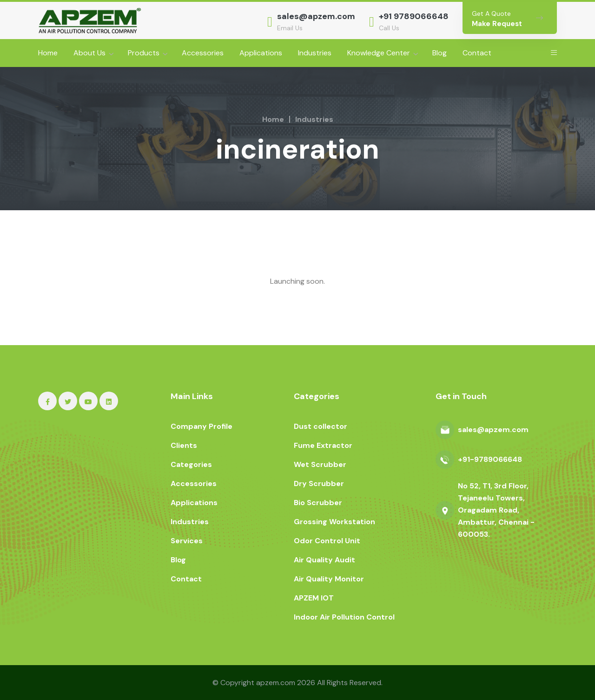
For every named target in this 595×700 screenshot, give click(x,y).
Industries (315, 53)
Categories (191, 464)
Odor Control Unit (327, 541)
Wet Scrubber (320, 464)
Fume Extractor (323, 445)
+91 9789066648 (414, 16)
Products (144, 53)
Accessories (203, 53)
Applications (261, 53)
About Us (89, 53)
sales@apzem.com (316, 16)
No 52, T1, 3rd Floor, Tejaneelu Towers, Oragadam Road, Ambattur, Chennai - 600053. (496, 510)
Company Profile (202, 426)
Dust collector (321, 426)
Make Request (497, 24)
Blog (440, 53)
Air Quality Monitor (329, 579)
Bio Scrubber (318, 503)
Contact (477, 53)
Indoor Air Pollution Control (344, 617)
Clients (184, 445)
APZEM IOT (314, 598)
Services (187, 541)
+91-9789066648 (490, 459)
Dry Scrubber (319, 483)
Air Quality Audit (324, 560)
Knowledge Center (379, 53)
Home (48, 53)
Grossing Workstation (334, 522)
